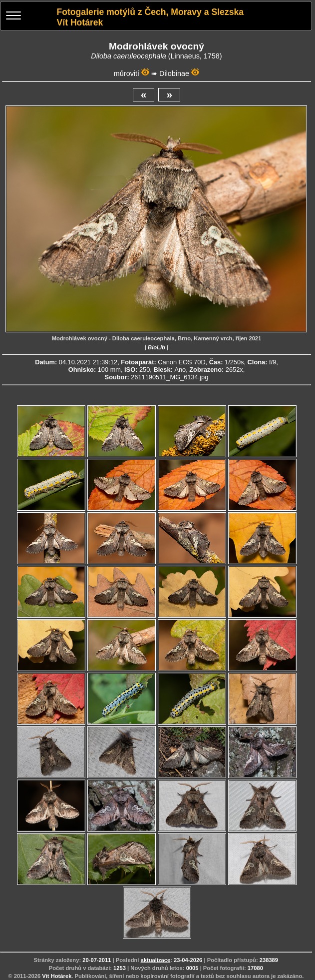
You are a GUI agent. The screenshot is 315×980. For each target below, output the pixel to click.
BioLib (157, 347)
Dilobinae (174, 73)
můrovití (127, 73)
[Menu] (13, 17)
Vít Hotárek (57, 976)
